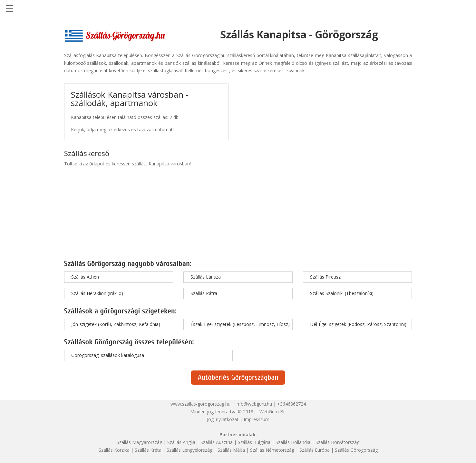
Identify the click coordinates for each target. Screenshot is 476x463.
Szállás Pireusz (325, 277)
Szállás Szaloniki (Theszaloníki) (342, 293)
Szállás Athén (85, 277)
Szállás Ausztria (217, 442)
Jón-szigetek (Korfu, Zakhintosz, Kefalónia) (116, 324)
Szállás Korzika (114, 450)
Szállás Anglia (181, 442)
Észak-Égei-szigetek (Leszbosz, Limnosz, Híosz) (240, 324)
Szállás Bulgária (254, 442)
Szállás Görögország (356, 450)
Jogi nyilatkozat (223, 419)
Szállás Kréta (148, 450)
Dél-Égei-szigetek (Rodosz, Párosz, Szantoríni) (358, 324)
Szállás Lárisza (206, 277)
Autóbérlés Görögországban (238, 377)
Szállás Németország (272, 450)
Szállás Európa (315, 450)
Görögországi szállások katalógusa (108, 355)
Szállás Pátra (204, 293)
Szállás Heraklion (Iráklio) (97, 293)
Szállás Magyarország (139, 442)
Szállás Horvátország (337, 442)
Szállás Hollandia (293, 442)
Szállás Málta (231, 450)
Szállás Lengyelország (189, 450)
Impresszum (257, 419)
